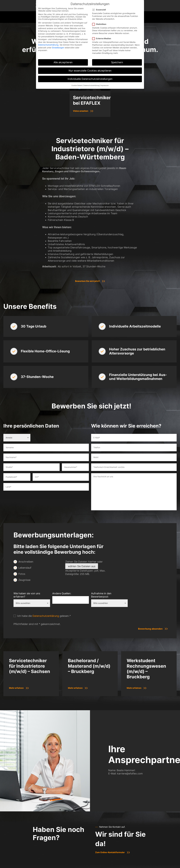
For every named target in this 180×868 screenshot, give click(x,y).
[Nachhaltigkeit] (177, 51)
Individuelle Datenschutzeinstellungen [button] (90, 79)
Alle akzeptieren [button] (63, 62)
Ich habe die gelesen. (44, 616)
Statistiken (100, 24)
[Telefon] (177, 36)
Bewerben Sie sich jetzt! (87, 281)
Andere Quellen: (62, 593)
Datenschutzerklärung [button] (91, 85)
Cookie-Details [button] (77, 85)
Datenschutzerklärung (46, 616)
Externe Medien (103, 38)
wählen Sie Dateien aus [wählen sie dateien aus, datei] (82, 566)
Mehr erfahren (17, 688)
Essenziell (100, 10)
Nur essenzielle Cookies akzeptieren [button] (90, 71)
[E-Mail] (177, 44)
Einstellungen (58, 48)
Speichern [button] (117, 62)
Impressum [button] (105, 85)
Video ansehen (81, 111)
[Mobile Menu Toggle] (174, 17)
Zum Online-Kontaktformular (111, 852)
